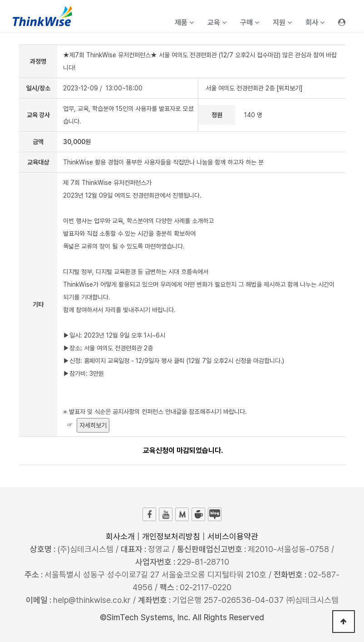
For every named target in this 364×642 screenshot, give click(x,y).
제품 (184, 22)
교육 (217, 22)
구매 (250, 22)
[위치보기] (290, 88)
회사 (315, 22)
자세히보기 (93, 425)
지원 (282, 22)
